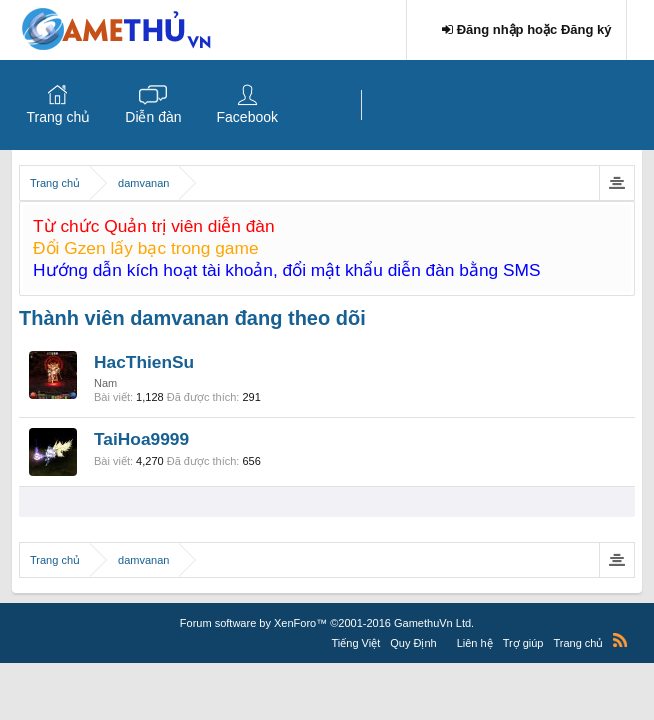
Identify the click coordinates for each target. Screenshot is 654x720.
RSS (620, 640)
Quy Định (413, 643)
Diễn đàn (153, 117)
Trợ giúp (523, 643)
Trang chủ (59, 117)
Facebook (247, 117)
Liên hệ (475, 643)
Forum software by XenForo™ (327, 623)
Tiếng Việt (356, 643)
